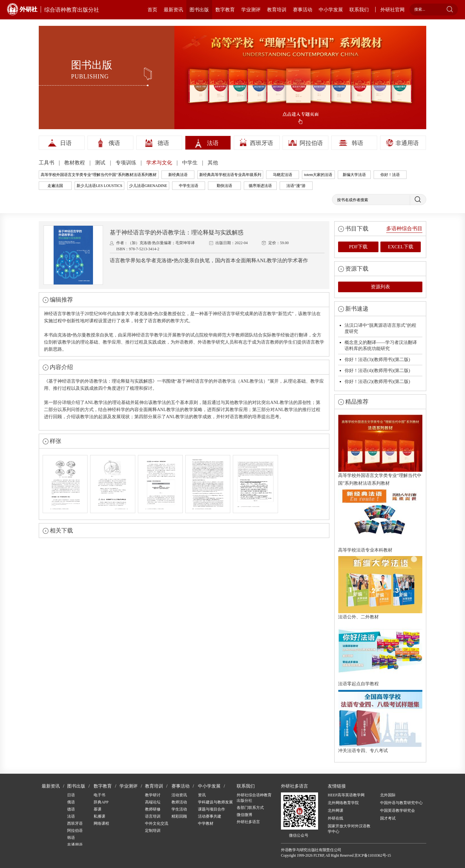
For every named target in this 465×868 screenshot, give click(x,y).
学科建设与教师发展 (215, 802)
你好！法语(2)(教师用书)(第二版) (377, 382)
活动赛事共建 (210, 816)
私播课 (99, 816)
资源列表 (380, 287)
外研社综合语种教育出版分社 (254, 798)
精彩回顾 (179, 816)
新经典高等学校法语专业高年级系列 (230, 175)
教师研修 (153, 809)
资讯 (202, 795)
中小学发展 (331, 10)
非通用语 (407, 143)
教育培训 (277, 10)
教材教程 (75, 163)
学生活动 (179, 809)
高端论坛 (153, 802)
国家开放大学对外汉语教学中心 (349, 829)
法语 (213, 143)
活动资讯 (179, 795)
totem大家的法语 (318, 175)
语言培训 (153, 816)
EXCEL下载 (400, 247)
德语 (163, 143)
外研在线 (336, 818)
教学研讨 (153, 795)
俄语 (114, 143)
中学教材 (206, 823)
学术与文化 (160, 163)
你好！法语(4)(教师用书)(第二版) (377, 371)
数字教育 (225, 10)
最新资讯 (173, 10)
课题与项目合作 (212, 809)
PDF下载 (358, 247)
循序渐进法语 (260, 186)
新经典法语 (178, 175)
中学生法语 (189, 186)
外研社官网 (393, 10)
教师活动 (179, 802)
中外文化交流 (157, 823)
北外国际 (388, 795)
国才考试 (388, 818)
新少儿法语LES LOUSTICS (99, 186)
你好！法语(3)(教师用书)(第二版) (377, 360)
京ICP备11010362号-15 (372, 855)
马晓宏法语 (283, 175)
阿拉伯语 (311, 143)
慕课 (98, 809)
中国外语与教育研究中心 (401, 803)
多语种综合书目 (404, 228)
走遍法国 (55, 186)
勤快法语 (224, 186)
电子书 (99, 795)
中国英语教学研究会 (398, 811)
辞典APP (101, 802)
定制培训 (153, 831)
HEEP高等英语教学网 (346, 795)
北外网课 (336, 811)
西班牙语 (262, 143)
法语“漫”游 (296, 186)
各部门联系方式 (250, 808)
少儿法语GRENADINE (148, 186)
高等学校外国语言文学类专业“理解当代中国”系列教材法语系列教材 (99, 175)
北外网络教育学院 (343, 803)
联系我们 (359, 10)
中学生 (191, 163)
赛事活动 (303, 10)
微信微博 (244, 815)
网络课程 (101, 823)
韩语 (357, 143)
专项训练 (127, 163)
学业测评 (251, 10)
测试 (101, 163)
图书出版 (199, 10)
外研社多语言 (248, 822)
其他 (213, 163)
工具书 (47, 163)
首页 (152, 10)
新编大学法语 (354, 175)
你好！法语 (390, 175)
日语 (66, 143)
